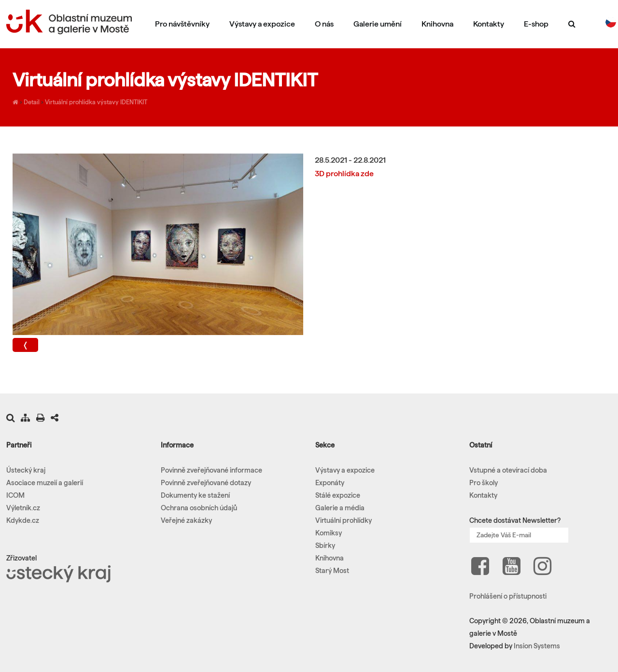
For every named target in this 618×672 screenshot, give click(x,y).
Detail (32, 102)
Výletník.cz (23, 508)
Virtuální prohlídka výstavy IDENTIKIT (96, 102)
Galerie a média (340, 508)
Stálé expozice (338, 495)
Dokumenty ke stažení (195, 495)
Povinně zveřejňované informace (211, 470)
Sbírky (325, 546)
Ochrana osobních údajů (199, 508)
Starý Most (332, 571)
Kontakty (489, 24)
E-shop (536, 24)
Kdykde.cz (23, 520)
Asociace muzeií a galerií (45, 483)
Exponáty (330, 483)
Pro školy (484, 483)
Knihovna (437, 24)
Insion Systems (537, 646)
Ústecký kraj (26, 470)
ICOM (15, 495)
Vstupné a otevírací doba (508, 470)
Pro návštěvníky (182, 24)
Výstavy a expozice (262, 24)
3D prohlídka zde (344, 174)
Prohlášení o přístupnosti (508, 596)
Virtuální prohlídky (344, 520)
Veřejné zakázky (186, 520)
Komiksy (329, 533)
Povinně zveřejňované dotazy (206, 483)
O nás (324, 24)
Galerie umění (378, 24)
